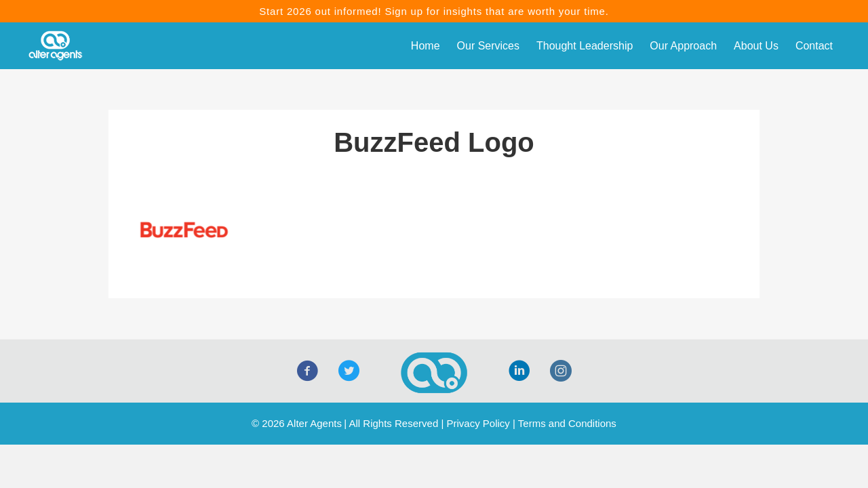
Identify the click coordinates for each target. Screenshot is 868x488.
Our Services (488, 46)
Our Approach (683, 46)
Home (426, 46)
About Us (756, 46)
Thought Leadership (585, 46)
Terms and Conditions (567, 423)
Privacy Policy (478, 423)
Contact (814, 46)
